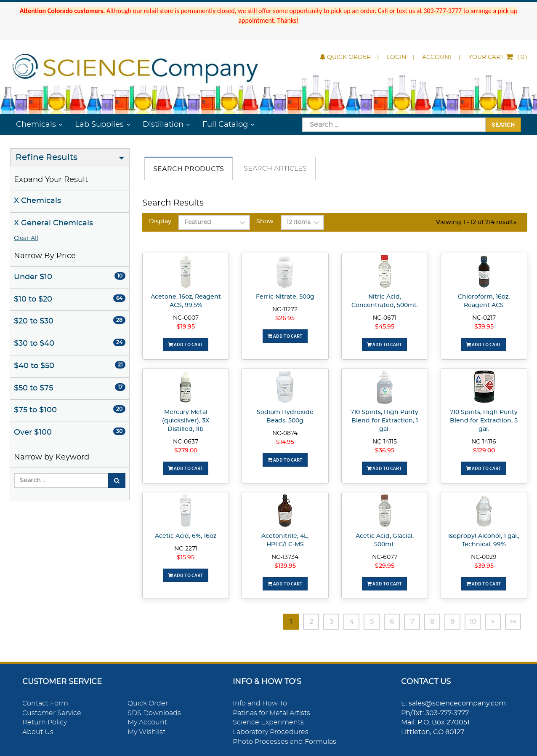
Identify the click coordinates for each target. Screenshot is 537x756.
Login (396, 57)
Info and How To (260, 703)
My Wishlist (146, 732)
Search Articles (275, 168)
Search (503, 124)
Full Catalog (225, 125)
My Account (147, 722)
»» (513, 622)
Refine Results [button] (47, 158)
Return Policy (45, 722)
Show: (266, 222)
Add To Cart (186, 344)
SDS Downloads (154, 713)
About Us (38, 732)
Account (437, 57)
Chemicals (36, 125)
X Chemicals (37, 201)
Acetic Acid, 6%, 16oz (186, 536)
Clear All (26, 238)
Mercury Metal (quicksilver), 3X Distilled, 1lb (186, 421)
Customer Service (52, 713)
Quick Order (345, 57)
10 (473, 622)
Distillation (163, 125)
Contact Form (45, 703)
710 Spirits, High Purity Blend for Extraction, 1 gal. (384, 421)
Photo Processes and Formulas (284, 742)
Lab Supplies (99, 125)
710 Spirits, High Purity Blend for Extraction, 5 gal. (484, 421)
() (498, 57)
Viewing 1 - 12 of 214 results (476, 222)
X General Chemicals (53, 223)
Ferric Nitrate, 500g (285, 297)
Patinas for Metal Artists (271, 713)
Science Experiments (268, 722)
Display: (161, 222)
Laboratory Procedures (271, 732)
